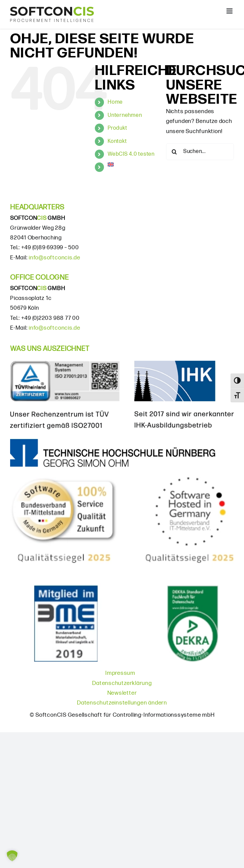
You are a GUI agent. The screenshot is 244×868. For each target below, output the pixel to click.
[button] (12, 856)
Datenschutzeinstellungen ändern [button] (122, 703)
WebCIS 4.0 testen (131, 154)
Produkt (117, 128)
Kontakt (117, 141)
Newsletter (122, 693)
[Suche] (174, 152)
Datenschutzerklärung (122, 683)
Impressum (120, 673)
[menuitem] (132, 164)
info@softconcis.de (55, 258)
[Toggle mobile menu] (230, 11)
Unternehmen (125, 115)
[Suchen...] (200, 152)
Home (115, 102)
